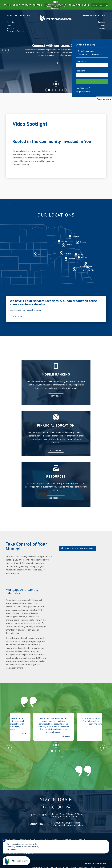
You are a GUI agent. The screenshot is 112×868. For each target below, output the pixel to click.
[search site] (98, 5)
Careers (37, 5)
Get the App (56, 396)
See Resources (56, 498)
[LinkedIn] (52, 807)
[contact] (60, 807)
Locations (18, 316)
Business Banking (94, 16)
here (81, 826)
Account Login (102, 99)
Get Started (56, 450)
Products (10, 22)
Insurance (11, 28)
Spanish (7, 5)
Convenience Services (15, 31)
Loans (10, 25)
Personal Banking (19, 16)
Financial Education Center (79, 548)
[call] (69, 807)
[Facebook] (43, 807)
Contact (26, 5)
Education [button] (74, 5)
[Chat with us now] (16, 861)
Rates (85, 5)
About (16, 5)
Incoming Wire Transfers (19, 854)
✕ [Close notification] (4, 840)
